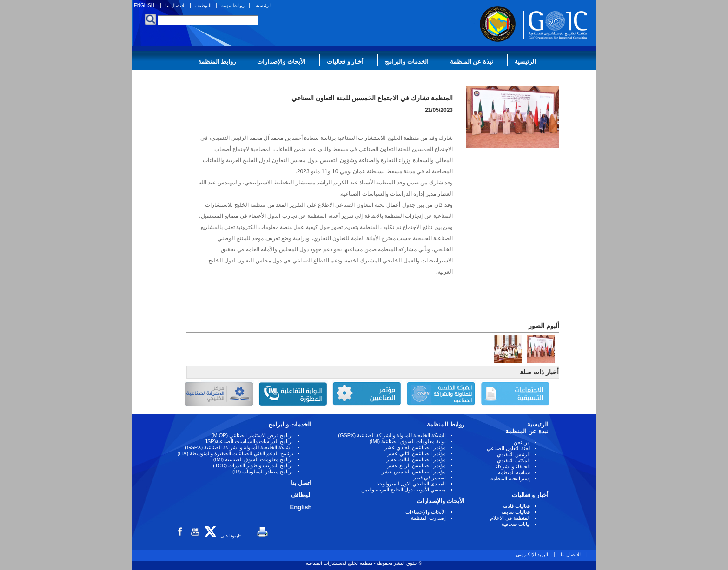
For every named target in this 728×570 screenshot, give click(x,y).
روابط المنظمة (217, 62)
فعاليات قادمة (516, 506)
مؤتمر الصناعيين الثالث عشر (416, 459)
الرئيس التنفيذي (513, 454)
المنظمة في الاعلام (510, 518)
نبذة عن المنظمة (472, 62)
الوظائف (301, 495)
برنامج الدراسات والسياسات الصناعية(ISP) (248, 441)
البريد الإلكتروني (532, 554)
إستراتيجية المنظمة (510, 478)
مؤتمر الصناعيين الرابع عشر (417, 465)
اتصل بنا (301, 483)
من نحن (522, 442)
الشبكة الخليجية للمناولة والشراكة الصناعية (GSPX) (392, 435)
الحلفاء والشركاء (513, 466)
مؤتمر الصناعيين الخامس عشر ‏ (413, 472)
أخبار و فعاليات (345, 62)
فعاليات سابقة (516, 512)
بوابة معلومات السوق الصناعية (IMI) (408, 441)
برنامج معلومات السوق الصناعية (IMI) (253, 459)
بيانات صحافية (516, 524)
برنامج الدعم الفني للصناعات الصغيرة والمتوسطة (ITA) (235, 453)
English (301, 507)
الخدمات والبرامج (407, 62)
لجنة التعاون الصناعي (508, 448)
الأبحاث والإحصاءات (426, 512)
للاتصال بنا (175, 5)
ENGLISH (144, 5)
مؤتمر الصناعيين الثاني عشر (417, 453)
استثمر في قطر (430, 478)
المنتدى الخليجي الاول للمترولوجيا (411, 484)
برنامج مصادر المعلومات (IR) (263, 472)
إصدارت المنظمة (428, 518)
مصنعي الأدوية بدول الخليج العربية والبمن (404, 490)
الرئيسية (264, 5)
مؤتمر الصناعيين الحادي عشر (415, 447)
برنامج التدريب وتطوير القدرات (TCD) (253, 465)
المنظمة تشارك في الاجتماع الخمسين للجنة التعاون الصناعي (372, 98)
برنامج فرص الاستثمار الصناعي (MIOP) (252, 435)
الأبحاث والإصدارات (281, 62)
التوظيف (203, 5)
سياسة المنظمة (514, 472)
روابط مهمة (233, 5)
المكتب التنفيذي (513, 460)
